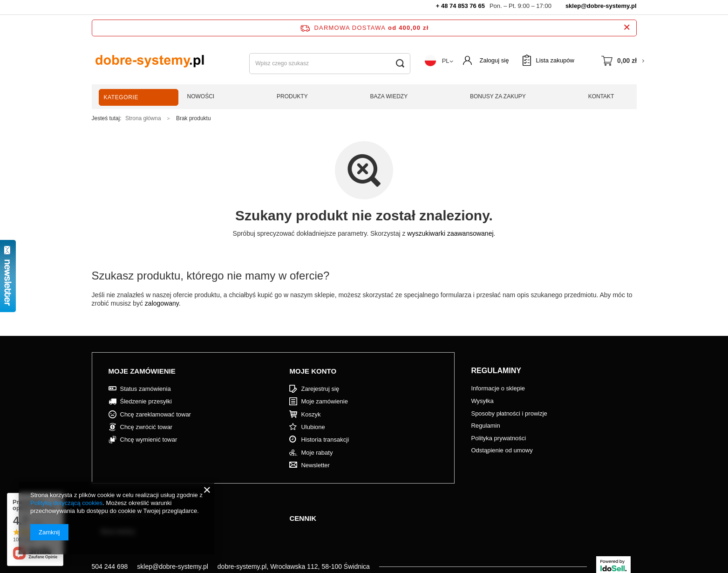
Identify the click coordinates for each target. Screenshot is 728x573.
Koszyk (311, 414)
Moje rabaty (317, 453)
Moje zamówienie (142, 371)
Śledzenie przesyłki (146, 401)
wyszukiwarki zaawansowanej (450, 233)
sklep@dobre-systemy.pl (601, 6)
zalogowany (162, 303)
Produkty (292, 96)
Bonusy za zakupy (498, 96)
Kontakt (601, 96)
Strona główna (143, 118)
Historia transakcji (325, 440)
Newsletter (315, 465)
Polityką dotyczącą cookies (66, 503)
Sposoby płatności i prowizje (509, 413)
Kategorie (121, 97)
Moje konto (313, 371)
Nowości (201, 96)
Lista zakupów (555, 60)
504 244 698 (110, 566)
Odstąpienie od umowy (502, 450)
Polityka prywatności (498, 438)
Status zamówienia (146, 389)
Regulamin (485, 426)
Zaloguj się (494, 60)
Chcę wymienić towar (149, 440)
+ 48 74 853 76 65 (460, 6)
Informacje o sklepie (498, 388)
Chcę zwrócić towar (146, 427)
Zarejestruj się (320, 389)
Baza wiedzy (389, 96)
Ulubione (313, 427)
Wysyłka (482, 401)
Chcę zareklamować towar (156, 414)
